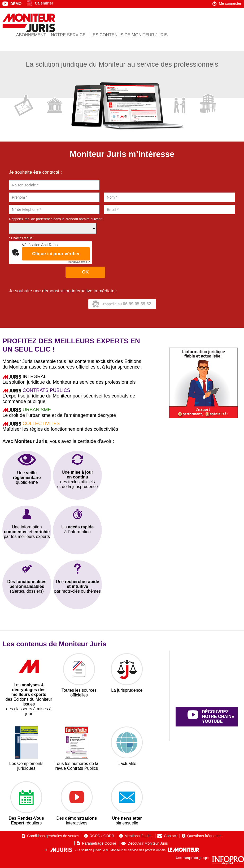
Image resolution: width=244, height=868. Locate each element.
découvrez (213, 717)
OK (85, 272)
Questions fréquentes (205, 836)
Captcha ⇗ (78, 262)
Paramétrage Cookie (99, 843)
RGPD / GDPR (102, 836)
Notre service (68, 35)
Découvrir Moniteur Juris (148, 843)
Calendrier (44, 3)
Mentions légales (139, 836)
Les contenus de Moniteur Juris (129, 35)
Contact (170, 836)
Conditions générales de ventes (53, 836)
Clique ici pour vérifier (56, 254)
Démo (16, 4)
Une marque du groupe (210, 858)
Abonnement (31, 35)
